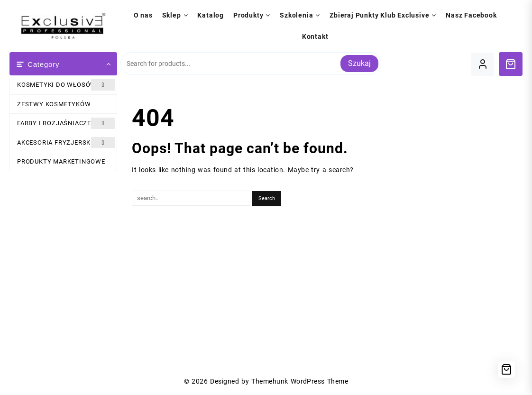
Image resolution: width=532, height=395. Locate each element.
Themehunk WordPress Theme (300, 381)
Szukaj (359, 63)
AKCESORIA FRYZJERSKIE (66, 142)
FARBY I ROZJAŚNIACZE (66, 123)
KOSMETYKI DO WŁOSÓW (66, 85)
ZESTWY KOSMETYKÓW (54, 104)
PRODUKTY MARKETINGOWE (61, 161)
